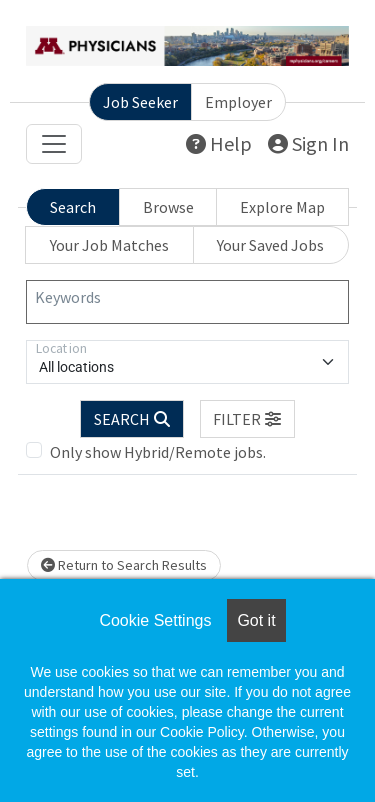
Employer (238, 102)
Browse (168, 207)
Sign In (308, 143)
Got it (256, 620)
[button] (248, 419)
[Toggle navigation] (54, 144)
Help (219, 143)
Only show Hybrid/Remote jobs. (158, 452)
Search (73, 207)
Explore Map (282, 207)
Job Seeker (140, 102)
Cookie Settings (155, 620)
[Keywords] (187, 302)
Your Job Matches (109, 245)
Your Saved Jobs (270, 245)
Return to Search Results (124, 565)
